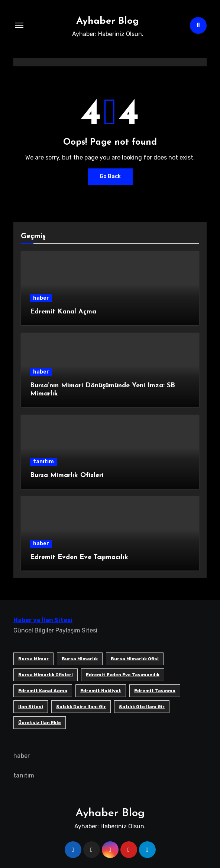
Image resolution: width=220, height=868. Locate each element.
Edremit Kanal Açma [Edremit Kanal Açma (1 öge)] (43, 691)
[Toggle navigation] (19, 25)
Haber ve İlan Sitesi (43, 620)
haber (41, 298)
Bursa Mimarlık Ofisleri (67, 475)
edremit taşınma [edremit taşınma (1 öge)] (155, 691)
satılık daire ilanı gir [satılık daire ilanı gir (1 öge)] (81, 707)
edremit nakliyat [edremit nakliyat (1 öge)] (101, 691)
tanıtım (43, 462)
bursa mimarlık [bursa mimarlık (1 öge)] (80, 659)
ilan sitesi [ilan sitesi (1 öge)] (31, 707)
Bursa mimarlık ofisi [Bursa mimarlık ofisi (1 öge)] (135, 659)
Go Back (110, 176)
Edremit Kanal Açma (63, 312)
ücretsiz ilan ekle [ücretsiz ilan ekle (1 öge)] (40, 723)
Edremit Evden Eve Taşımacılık (79, 557)
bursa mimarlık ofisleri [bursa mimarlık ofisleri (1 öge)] (46, 675)
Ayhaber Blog (108, 21)
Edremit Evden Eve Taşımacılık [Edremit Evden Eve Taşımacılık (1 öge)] (123, 675)
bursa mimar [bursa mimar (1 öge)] (33, 659)
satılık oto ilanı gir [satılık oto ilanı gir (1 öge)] (142, 707)
